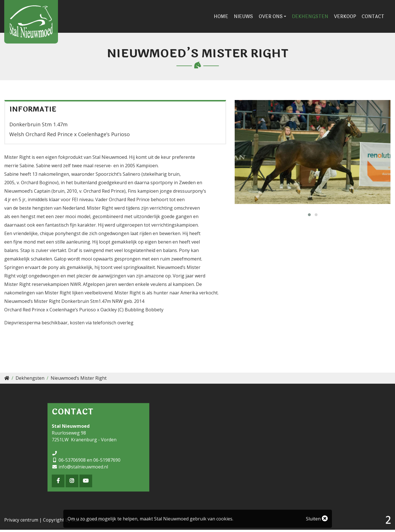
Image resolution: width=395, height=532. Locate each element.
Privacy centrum (21, 522)
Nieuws (247, 18)
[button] (309, 217)
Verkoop (349, 18)
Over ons (274, 18)
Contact (377, 18)
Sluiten (317, 519)
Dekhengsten (314, 18)
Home (225, 18)
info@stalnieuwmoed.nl (83, 469)
